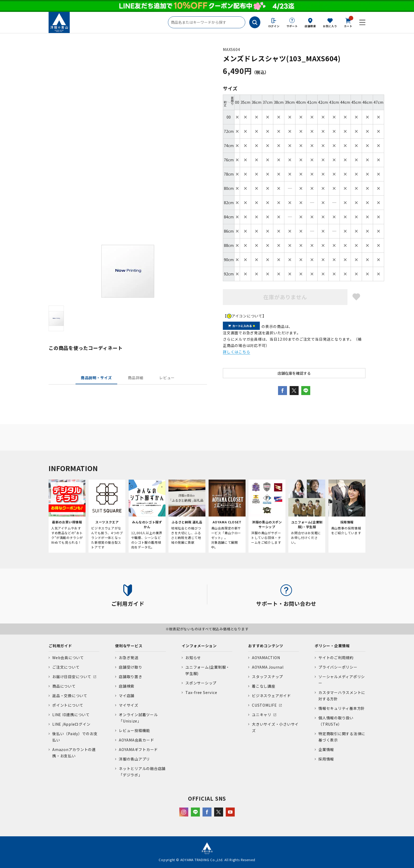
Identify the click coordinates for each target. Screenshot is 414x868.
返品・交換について (70, 696)
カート (348, 22)
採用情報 (326, 759)
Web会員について (68, 658)
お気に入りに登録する (356, 297)
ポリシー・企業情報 (332, 646)
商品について (64, 686)
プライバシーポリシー (338, 667)
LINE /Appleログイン (71, 724)
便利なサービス (129, 646)
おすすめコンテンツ (266, 646)
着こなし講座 (264, 686)
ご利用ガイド (60, 646)
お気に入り (330, 26)
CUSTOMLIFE (264, 705)
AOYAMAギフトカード (138, 749)
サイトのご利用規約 (336, 658)
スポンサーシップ (201, 683)
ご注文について (66, 667)
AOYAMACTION (266, 658)
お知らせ (193, 658)
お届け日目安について (72, 677)
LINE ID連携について (71, 715)
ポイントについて (68, 705)
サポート (292, 26)
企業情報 (326, 749)
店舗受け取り (131, 667)
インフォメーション (199, 646)
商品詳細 (136, 378)
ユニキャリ (262, 715)
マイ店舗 (127, 696)
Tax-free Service (201, 692)
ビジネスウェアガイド (271, 696)
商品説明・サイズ (96, 378)
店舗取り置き (131, 677)
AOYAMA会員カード (136, 740)
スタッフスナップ (267, 677)
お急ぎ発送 (129, 658)
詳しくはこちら (236, 352)
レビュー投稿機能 (134, 730)
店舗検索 (310, 26)
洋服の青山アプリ (134, 759)
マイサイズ (129, 705)
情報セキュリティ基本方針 (342, 708)
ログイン (274, 26)
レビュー (167, 378)
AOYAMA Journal (268, 667)
